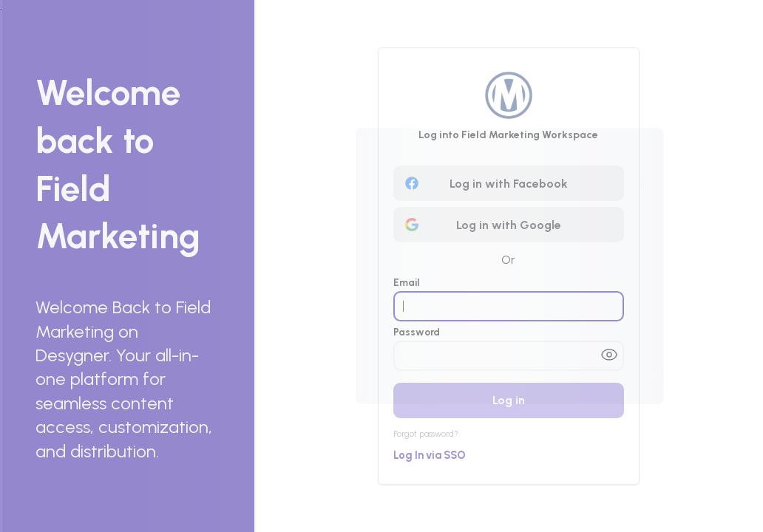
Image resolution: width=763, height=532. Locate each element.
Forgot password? (426, 434)
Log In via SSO (430, 455)
